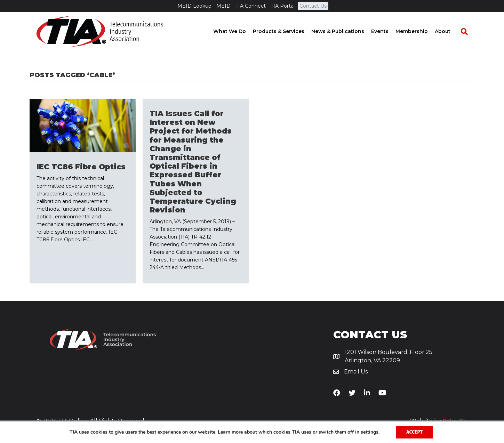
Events (386, 31)
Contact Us (313, 6)
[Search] (467, 32)
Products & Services (285, 31)
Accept (414, 432)
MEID (223, 6)
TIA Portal (283, 6)
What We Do (236, 31)
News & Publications (344, 31)
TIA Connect (251, 6)
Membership (418, 31)
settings (370, 432)
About (449, 31)
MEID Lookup (194, 6)
